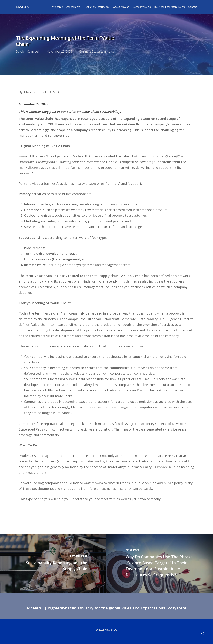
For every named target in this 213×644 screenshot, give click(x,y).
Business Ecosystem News (97, 52)
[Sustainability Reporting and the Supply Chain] (53, 563)
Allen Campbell (30, 52)
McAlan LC (25, 7)
